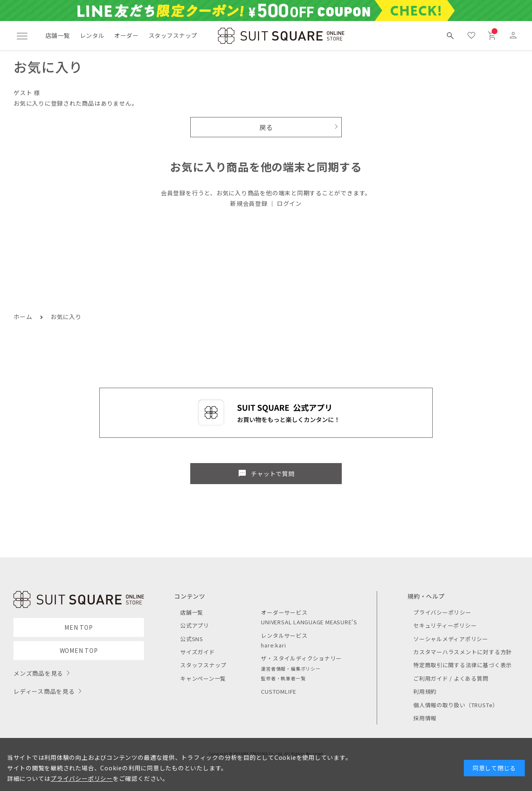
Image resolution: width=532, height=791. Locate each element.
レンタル (92, 35)
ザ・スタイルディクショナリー (301, 658)
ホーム (23, 317)
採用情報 (425, 718)
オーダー (126, 35)
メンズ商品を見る (38, 673)
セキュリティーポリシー (445, 625)
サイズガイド (198, 652)
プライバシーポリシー (442, 612)
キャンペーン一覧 (203, 678)
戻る (266, 127)
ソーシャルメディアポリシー (451, 639)
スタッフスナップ (173, 35)
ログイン (289, 203)
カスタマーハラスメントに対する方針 (463, 652)
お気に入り (66, 317)
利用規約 (425, 691)
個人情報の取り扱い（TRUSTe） (456, 705)
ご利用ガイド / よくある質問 (451, 678)
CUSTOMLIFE (279, 691)
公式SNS (192, 639)
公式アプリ (195, 625)
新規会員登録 (249, 203)
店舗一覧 (58, 35)
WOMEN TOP (79, 650)
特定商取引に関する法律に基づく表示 (463, 665)
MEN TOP (78, 627)
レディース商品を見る (44, 691)
